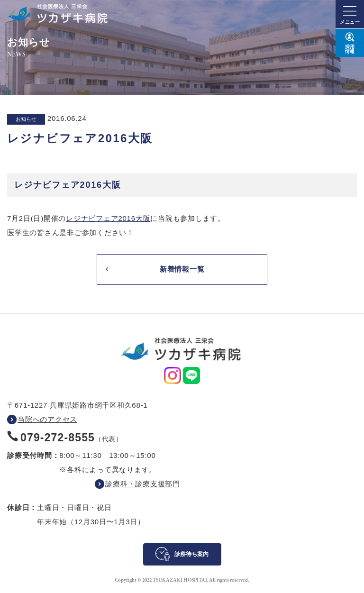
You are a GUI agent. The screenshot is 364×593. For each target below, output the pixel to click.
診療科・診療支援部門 (143, 484)
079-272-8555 (58, 438)
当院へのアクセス (47, 419)
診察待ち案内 (191, 554)
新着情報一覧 (182, 269)
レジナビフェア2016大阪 (108, 218)
